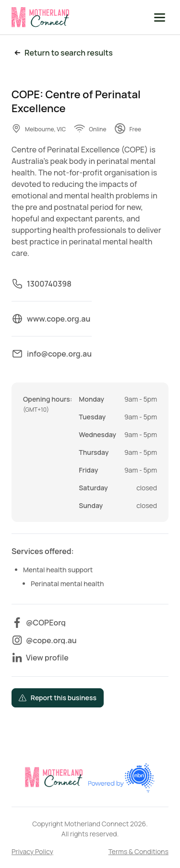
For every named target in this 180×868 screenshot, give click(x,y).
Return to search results (62, 53)
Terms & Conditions (138, 851)
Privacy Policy (32, 851)
